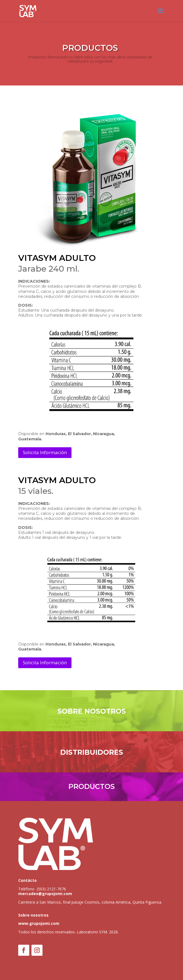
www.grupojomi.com (39, 923)
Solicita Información (45, 452)
